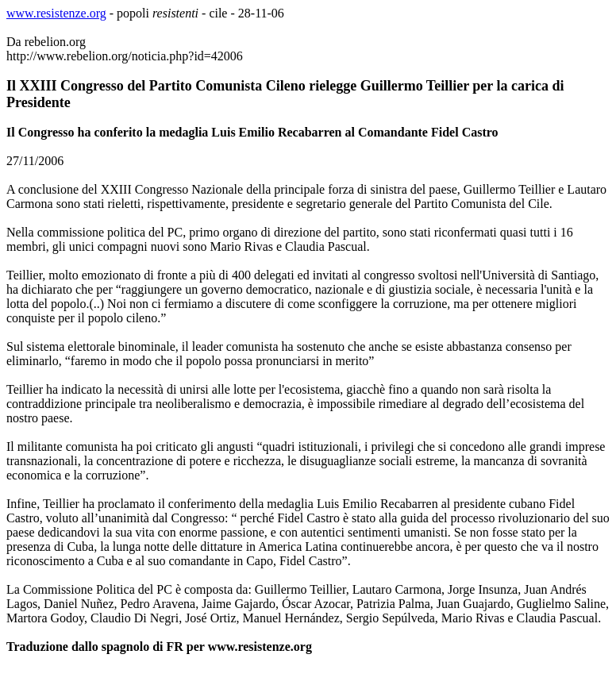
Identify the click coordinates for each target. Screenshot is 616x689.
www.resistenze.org (56, 13)
